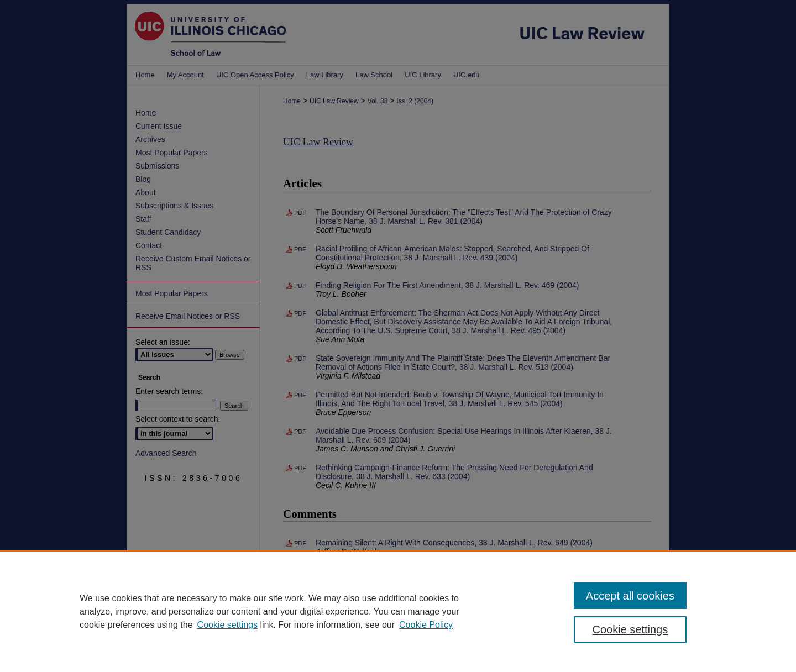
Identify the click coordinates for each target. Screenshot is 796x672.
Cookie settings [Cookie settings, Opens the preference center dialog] (630, 629)
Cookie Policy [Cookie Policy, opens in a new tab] (426, 625)
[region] (398, 611)
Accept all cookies (630, 596)
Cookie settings (227, 625)
